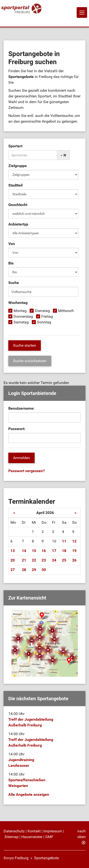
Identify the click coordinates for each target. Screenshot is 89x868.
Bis (11, 263)
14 (24, 551)
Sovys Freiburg (16, 858)
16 (44, 551)
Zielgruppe (18, 166)
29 (34, 570)
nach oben (82, 834)
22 (34, 560)
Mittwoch (66, 311)
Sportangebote (47, 858)
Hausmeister (32, 837)
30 (44, 570)
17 (54, 551)
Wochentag (18, 303)
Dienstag (42, 311)
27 (13, 570)
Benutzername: (21, 408)
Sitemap (12, 837)
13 (13, 551)
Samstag (21, 322)
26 (74, 560)
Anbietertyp (18, 224)
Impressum (53, 831)
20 (13, 560)
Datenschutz (14, 831)
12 (74, 541)
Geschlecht (18, 205)
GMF (49, 837)
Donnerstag (23, 316)
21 (24, 560)
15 (34, 551)
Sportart (15, 146)
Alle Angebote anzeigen (29, 794)
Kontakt (34, 831)
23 (44, 560)
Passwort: (17, 429)
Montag (20, 311)
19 (74, 551)
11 (64, 541)
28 (24, 570)
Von (12, 244)
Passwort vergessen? (27, 471)
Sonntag (44, 322)
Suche (14, 283)
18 (64, 551)
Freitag (47, 316)
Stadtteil (15, 185)
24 (54, 560)
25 (64, 560)
